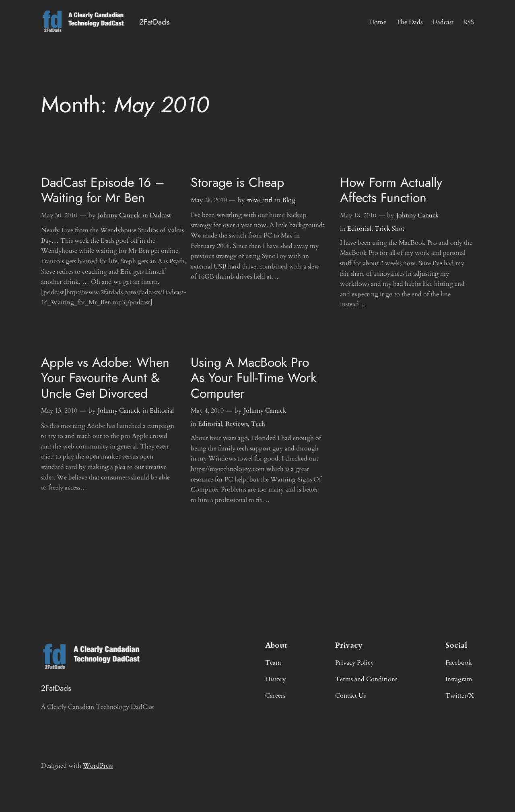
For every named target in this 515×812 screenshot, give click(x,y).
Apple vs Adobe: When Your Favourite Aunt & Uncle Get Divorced (105, 378)
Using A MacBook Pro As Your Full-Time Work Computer (253, 378)
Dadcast (160, 215)
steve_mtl (260, 200)
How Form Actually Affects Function (391, 190)
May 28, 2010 (209, 200)
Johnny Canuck (119, 215)
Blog (289, 200)
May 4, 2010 (207, 411)
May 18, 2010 (358, 215)
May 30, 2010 (59, 215)
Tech (258, 424)
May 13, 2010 (59, 411)
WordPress (98, 766)
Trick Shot (389, 229)
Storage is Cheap (237, 182)
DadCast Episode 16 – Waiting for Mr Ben (103, 190)
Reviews (237, 424)
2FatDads (154, 22)
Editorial (359, 229)
